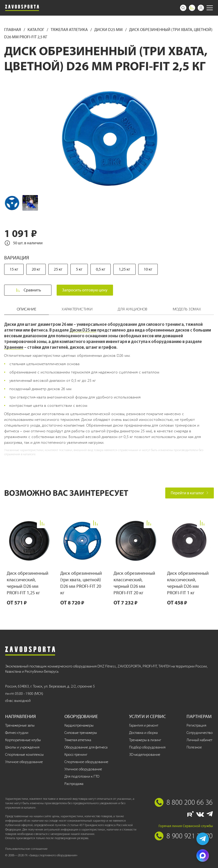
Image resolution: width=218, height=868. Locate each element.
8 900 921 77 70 (190, 836)
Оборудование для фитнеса (86, 747)
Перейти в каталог (190, 493)
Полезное (194, 747)
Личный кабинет (199, 740)
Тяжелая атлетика (70, 30)
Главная (13, 30)
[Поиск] (183, 8)
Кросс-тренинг (76, 755)
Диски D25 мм (109, 30)
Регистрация (196, 725)
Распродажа (74, 784)
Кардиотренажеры (79, 725)
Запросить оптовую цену (85, 290)
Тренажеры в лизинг (145, 740)
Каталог (36, 30)
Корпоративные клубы (23, 740)
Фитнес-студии (17, 733)
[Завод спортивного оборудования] (22, 8)
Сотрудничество (200, 733)
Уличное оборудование (24, 762)
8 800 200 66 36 (190, 802)
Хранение (14, 347)
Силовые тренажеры (81, 733)
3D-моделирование (145, 755)
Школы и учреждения (22, 747)
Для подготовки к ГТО (82, 776)
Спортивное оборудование (86, 762)
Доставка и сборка (143, 733)
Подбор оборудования (147, 747)
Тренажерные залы (20, 725)
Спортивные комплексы (24, 755)
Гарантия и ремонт (144, 725)
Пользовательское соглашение (26, 849)
